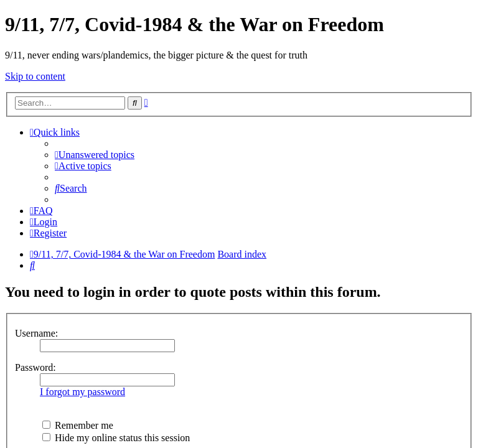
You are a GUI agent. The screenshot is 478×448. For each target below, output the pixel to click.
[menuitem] (93, 155)
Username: (36, 333)
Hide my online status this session (116, 438)
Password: (35, 367)
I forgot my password (82, 392)
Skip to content (35, 76)
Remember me (78, 425)
